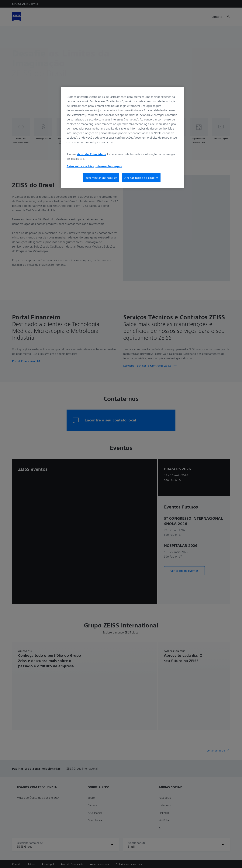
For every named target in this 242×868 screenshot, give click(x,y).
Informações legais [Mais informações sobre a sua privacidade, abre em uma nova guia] (109, 166)
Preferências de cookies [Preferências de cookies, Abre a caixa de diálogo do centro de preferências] (101, 178)
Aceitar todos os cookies (141, 178)
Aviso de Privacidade (92, 154)
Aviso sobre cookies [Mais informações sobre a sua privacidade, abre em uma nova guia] (80, 166)
